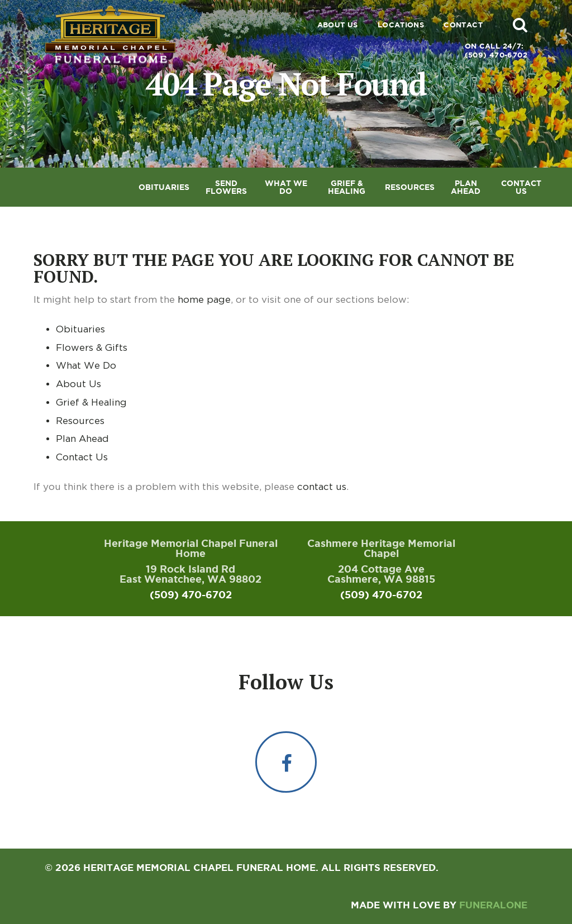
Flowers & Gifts (92, 347)
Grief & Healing (91, 402)
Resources (80, 421)
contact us (322, 487)
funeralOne (493, 905)
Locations (401, 25)
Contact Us (82, 457)
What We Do (86, 365)
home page (204, 299)
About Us (338, 25)
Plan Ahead (82, 439)
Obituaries (80, 329)
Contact (463, 25)
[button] (520, 25)
